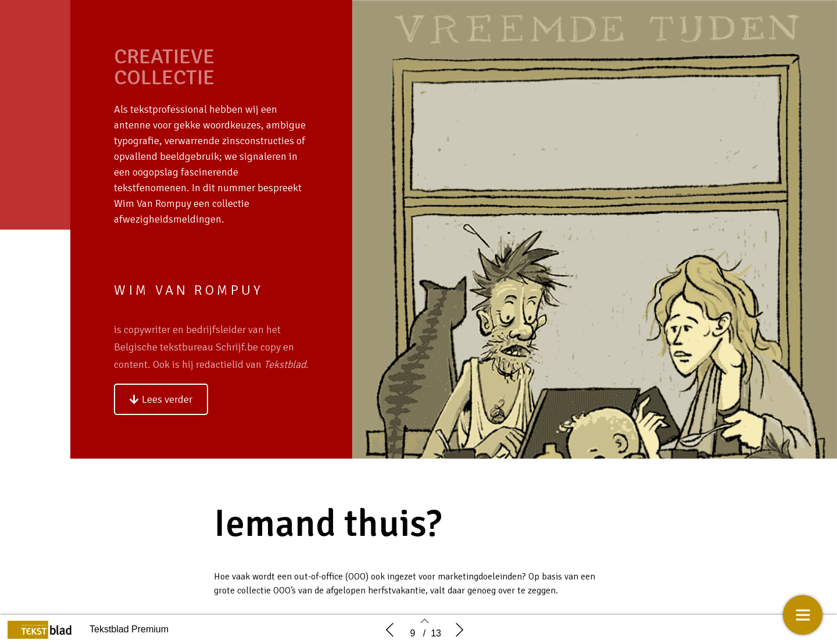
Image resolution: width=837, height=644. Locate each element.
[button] (161, 399)
